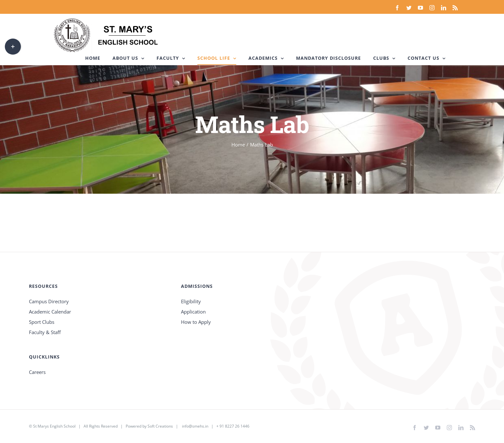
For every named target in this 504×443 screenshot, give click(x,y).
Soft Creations (160, 426)
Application (193, 312)
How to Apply (196, 322)
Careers (37, 372)
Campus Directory (49, 301)
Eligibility (191, 301)
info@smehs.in (195, 426)
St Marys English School (54, 426)
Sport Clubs (42, 322)
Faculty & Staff (45, 332)
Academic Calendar (50, 312)
